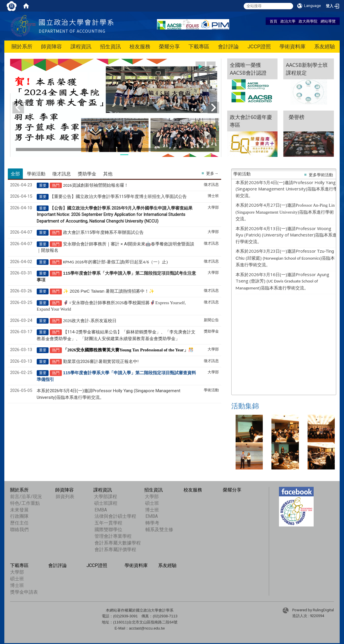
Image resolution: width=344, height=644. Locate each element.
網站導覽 (328, 21)
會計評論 (228, 46)
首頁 (273, 21)
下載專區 (199, 46)
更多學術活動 (321, 175)
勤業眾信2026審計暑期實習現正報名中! (101, 362)
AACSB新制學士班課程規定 (307, 69)
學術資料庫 (293, 46)
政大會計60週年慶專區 (251, 121)
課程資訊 (81, 46)
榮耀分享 (169, 46)
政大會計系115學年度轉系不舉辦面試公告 (103, 232)
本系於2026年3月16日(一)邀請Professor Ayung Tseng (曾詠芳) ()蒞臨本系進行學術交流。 (282, 281)
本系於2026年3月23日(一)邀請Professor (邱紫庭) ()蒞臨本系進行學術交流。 (285, 258)
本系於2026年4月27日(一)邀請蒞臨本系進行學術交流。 (285, 212)
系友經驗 (325, 46)
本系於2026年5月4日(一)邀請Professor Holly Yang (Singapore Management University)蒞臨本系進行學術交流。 (287, 189)
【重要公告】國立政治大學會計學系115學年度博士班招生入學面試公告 (118, 197)
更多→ (212, 173)
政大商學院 (308, 21)
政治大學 (288, 21)
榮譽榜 (295, 121)
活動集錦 (245, 406)
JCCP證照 (259, 46)
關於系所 (22, 46)
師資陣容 (51, 46)
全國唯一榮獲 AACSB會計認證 (248, 69)
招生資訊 (110, 46)
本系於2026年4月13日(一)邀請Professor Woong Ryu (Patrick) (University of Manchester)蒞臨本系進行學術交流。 (286, 235)
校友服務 (140, 46)
